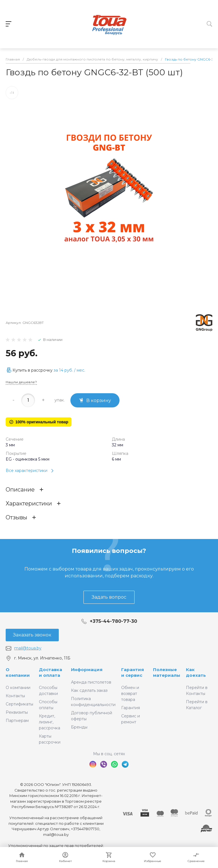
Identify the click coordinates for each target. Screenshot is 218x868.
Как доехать (196, 672)
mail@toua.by (28, 648)
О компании (18, 672)
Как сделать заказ (89, 690)
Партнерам (17, 721)
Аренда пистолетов (91, 682)
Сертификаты (19, 704)
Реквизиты (17, 712)
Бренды (79, 727)
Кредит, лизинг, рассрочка (50, 722)
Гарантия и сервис (133, 672)
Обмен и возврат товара (130, 694)
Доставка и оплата (51, 672)
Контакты (15, 696)
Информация (87, 670)
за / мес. (69, 371)
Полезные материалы (167, 672)
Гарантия (131, 708)
